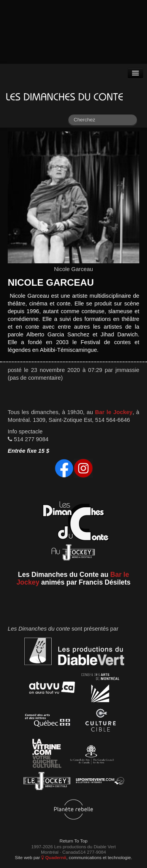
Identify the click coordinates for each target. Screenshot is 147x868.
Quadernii (54, 857)
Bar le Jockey (114, 412)
